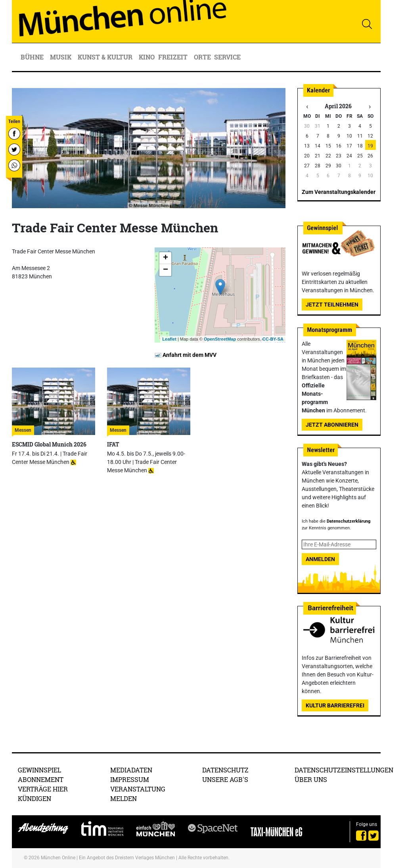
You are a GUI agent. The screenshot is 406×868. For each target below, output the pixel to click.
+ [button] (166, 258)
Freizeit (174, 57)
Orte (202, 57)
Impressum (130, 779)
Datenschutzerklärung (349, 521)
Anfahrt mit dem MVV (186, 355)
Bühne (33, 57)
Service (228, 57)
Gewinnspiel (39, 770)
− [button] (166, 270)
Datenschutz (225, 770)
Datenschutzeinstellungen (344, 770)
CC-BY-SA (273, 339)
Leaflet (169, 339)
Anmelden (320, 559)
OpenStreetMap (220, 339)
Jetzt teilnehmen (332, 305)
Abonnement (41, 779)
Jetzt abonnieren (332, 425)
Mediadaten (131, 770)
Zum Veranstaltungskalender (339, 192)
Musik (61, 57)
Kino (147, 57)
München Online (58, 858)
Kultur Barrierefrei (335, 705)
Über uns (311, 779)
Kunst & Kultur (106, 57)
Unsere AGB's (225, 779)
